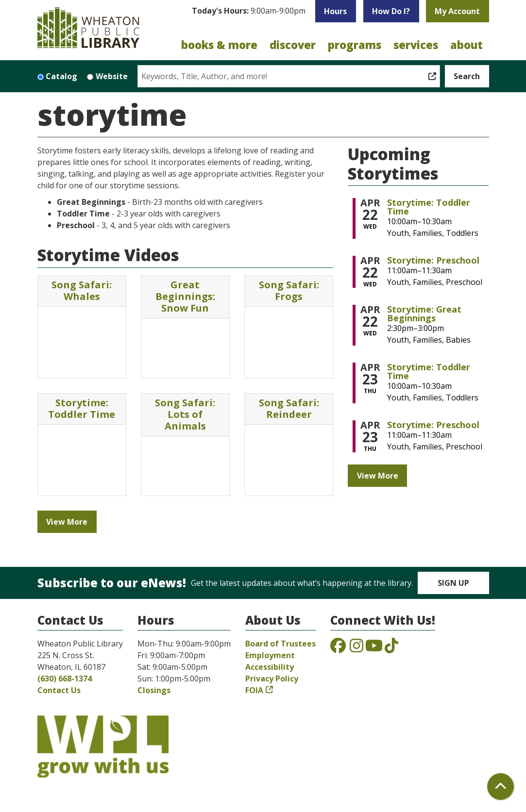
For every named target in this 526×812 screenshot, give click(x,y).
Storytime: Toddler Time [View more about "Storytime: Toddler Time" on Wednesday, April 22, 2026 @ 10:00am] (429, 207)
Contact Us (59, 690)
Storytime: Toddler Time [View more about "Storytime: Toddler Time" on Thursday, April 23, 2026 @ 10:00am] (429, 371)
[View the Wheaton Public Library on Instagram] (356, 648)
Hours (335, 11)
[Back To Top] (501, 787)
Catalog (61, 76)
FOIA (254, 690)
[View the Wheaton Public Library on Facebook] (338, 648)
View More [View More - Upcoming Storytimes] (378, 476)
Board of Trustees (280, 644)
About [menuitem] (467, 45)
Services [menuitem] (416, 45)
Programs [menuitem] (355, 45)
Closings (154, 690)
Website (112, 76)
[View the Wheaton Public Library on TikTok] (391, 648)
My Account (457, 11)
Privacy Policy (272, 679)
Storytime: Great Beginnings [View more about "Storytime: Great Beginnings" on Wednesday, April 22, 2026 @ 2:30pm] (424, 314)
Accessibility (270, 667)
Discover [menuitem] (293, 45)
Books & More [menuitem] (219, 45)
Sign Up (453, 583)
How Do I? (391, 11)
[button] (249, 14)
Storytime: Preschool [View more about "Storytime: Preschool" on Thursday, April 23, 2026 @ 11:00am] (433, 425)
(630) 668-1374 (65, 679)
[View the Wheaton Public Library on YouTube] (374, 648)
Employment (270, 655)
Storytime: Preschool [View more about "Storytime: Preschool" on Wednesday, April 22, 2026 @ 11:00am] (433, 260)
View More (67, 522)
